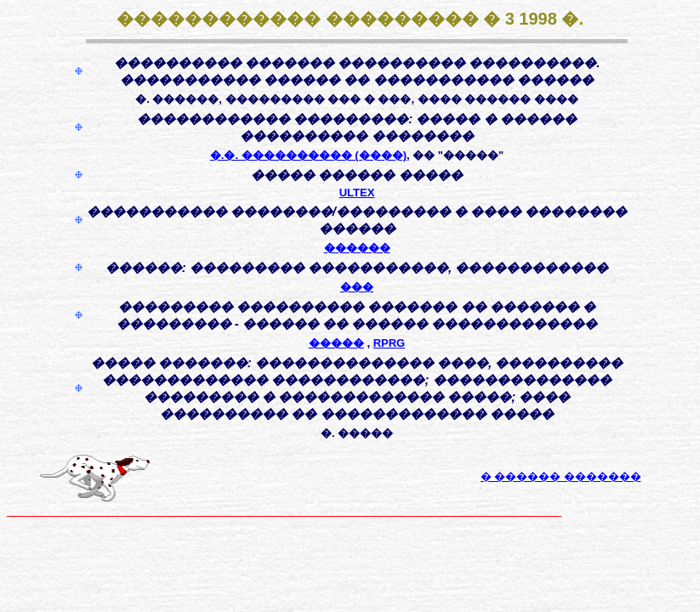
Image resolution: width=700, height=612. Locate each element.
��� (357, 287)
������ (357, 248)
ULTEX (357, 193)
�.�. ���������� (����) (308, 155)
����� (336, 343)
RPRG (390, 343)
